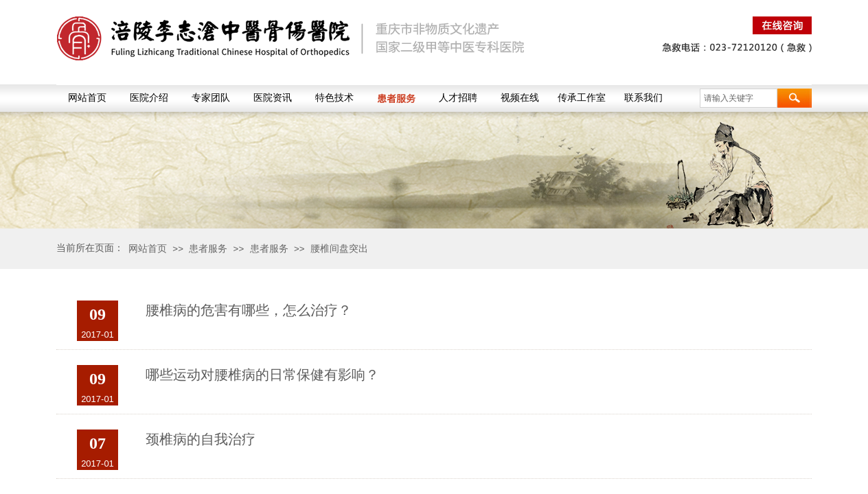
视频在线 (520, 98)
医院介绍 (149, 98)
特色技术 (334, 98)
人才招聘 (458, 98)
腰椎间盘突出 (339, 248)
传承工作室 (582, 98)
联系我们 (643, 98)
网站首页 (87, 98)
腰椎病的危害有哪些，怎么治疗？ (249, 310)
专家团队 (211, 98)
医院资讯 (273, 98)
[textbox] (739, 98)
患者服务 (396, 98)
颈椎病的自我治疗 (201, 439)
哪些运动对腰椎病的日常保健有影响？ (262, 375)
